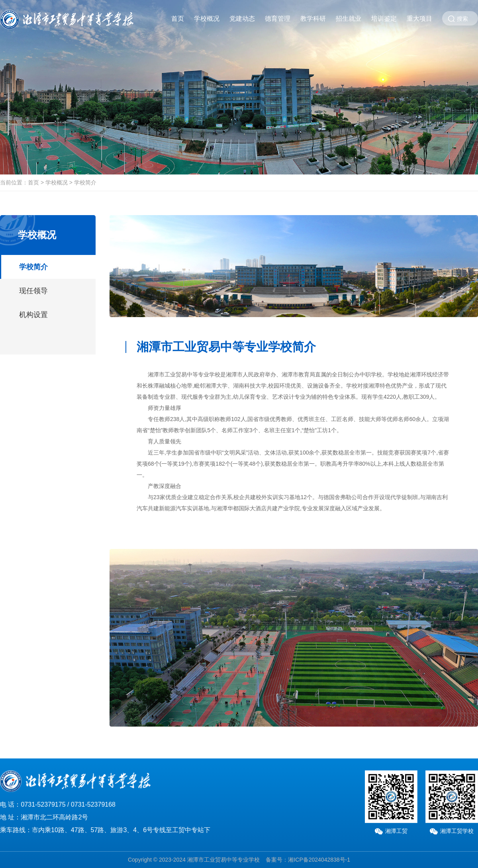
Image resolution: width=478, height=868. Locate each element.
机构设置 (33, 315)
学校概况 (207, 19)
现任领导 (33, 291)
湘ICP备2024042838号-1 (319, 860)
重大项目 (419, 19)
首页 (178, 19)
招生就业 (349, 19)
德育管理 (278, 19)
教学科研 (313, 19)
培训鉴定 (384, 19)
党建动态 (242, 19)
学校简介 (85, 182)
